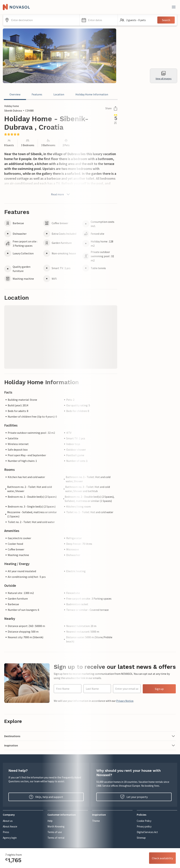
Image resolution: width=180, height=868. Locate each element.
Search (166, 20)
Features (37, 94)
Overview (15, 94)
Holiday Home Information (92, 94)
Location (59, 94)
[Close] (174, 7)
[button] (99, 20)
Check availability (162, 858)
